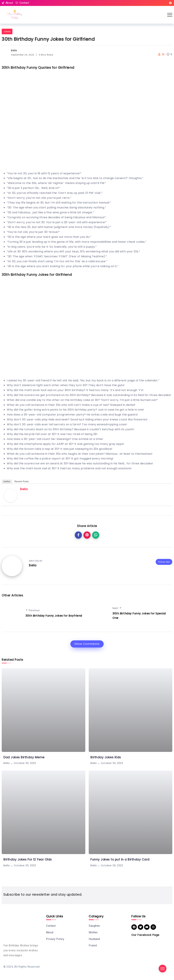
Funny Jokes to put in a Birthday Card (120, 859)
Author (7, 481)
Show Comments (87, 644)
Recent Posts (21, 481)
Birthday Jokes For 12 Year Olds (28, 859)
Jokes (7, 31)
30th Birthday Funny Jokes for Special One (139, 616)
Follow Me (164, 562)
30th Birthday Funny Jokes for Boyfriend (54, 616)
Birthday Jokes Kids (106, 757)
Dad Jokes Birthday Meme (24, 757)
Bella (14, 50)
